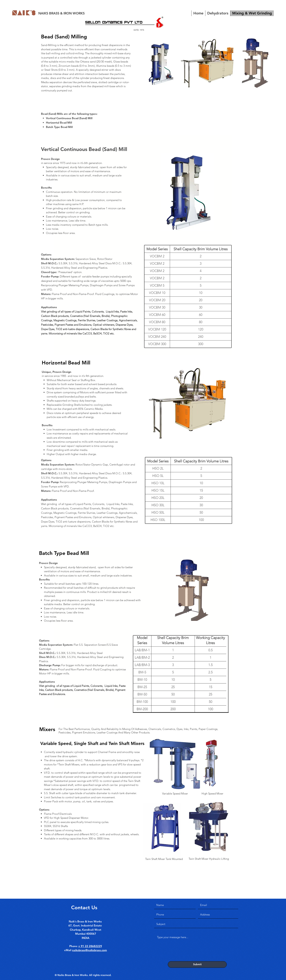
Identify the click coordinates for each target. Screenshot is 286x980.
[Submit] (197, 964)
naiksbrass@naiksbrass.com (89, 950)
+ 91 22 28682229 (90, 946)
